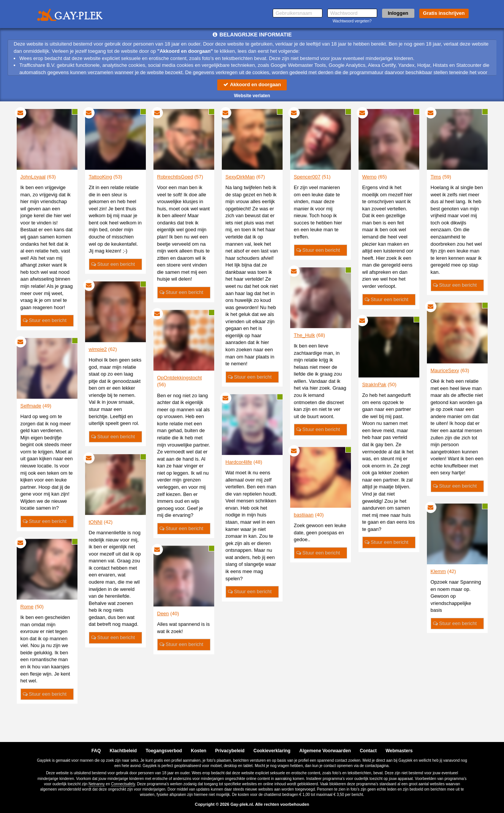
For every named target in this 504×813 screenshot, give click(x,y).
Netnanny (97, 784)
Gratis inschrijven (444, 13)
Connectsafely (123, 784)
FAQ (96, 751)
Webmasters (399, 751)
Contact (368, 751)
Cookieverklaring (272, 751)
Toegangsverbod (164, 751)
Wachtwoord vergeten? (352, 21)
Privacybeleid (230, 751)
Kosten (199, 751)
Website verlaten (252, 96)
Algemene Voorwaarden (325, 751)
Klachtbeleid (123, 751)
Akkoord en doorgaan (252, 84)
